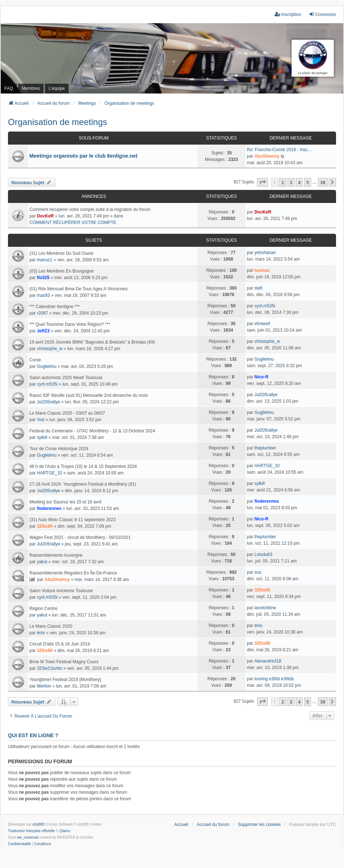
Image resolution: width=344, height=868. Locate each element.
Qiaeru (65, 831)
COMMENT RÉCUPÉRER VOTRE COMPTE (73, 223)
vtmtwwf (262, 324)
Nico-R (262, 377)
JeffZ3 (43, 331)
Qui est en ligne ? (33, 735)
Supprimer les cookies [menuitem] (259, 825)
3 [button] (291, 182)
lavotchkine (265, 608)
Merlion (44, 686)
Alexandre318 (268, 661)
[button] (262, 182)
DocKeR (45, 216)
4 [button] (299, 182)
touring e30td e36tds (274, 679)
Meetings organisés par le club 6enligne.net (83, 156)
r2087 (43, 313)
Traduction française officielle (31, 831)
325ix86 (45, 526)
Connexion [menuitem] (322, 14)
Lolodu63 (263, 555)
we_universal (28, 837)
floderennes (49, 508)
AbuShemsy (267, 156)
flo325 (43, 278)
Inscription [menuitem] (288, 14)
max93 (43, 295)
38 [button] (323, 182)
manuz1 (45, 260)
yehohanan (265, 253)
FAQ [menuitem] (9, 88)
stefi (258, 288)
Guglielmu (47, 366)
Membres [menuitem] (31, 88)
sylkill (42, 437)
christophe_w (50, 349)
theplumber (265, 448)
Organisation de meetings (58, 122)
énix (41, 633)
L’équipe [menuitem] (57, 88)
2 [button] (283, 182)
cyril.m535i (265, 306)
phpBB (38, 824)
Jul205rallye (49, 402)
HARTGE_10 (50, 473)
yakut (42, 562)
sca (258, 572)
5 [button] (308, 182)
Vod (41, 420)
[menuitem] (19, 844)
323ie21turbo (50, 668)
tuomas (262, 270)
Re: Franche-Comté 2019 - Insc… (279, 150)
